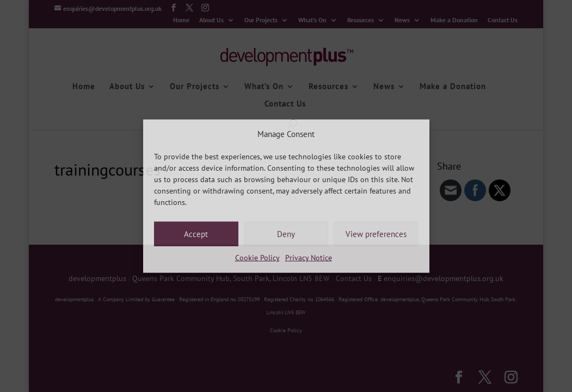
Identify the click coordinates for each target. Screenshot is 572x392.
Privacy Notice (309, 258)
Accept (196, 234)
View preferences (376, 234)
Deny (286, 234)
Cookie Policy (257, 258)
